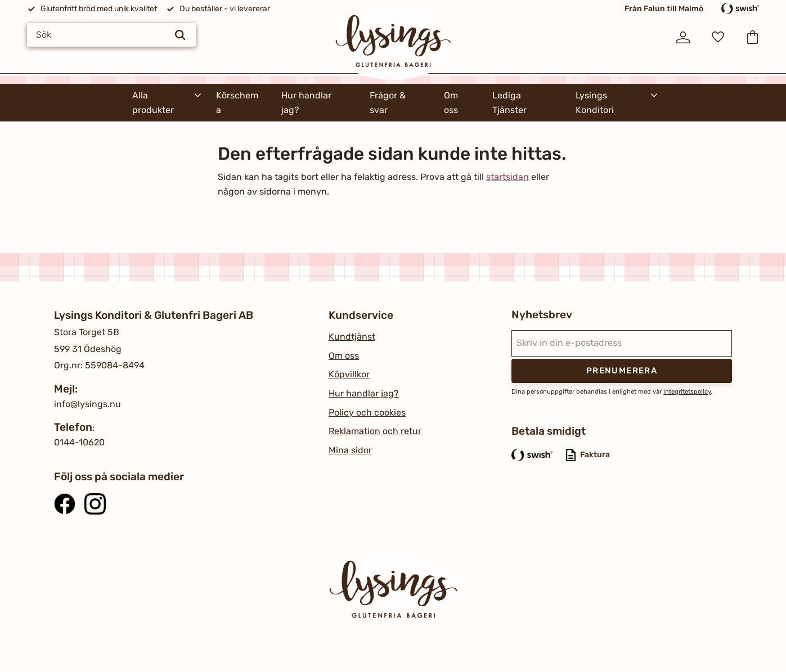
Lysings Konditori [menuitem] (595, 103)
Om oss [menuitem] (451, 103)
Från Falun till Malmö (664, 9)
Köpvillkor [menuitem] (349, 374)
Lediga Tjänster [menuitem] (509, 103)
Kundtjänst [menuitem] (352, 337)
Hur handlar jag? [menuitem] (306, 103)
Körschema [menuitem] (237, 103)
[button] (718, 37)
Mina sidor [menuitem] (350, 450)
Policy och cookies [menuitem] (367, 412)
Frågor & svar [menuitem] (388, 103)
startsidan (507, 177)
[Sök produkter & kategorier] (111, 35)
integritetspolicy (687, 392)
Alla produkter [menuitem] (153, 103)
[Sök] (180, 35)
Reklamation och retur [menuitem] (375, 431)
